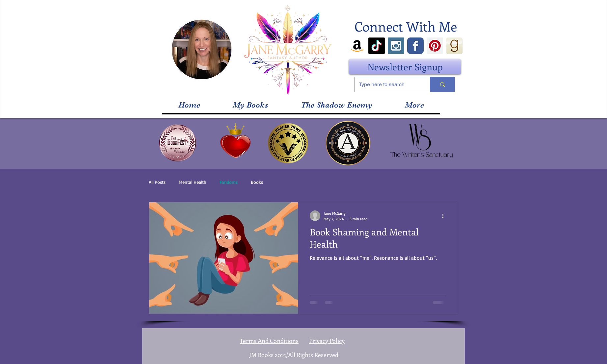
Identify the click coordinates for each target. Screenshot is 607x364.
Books (257, 182)
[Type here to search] (387, 85)
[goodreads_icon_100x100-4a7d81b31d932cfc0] (454, 46)
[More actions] (445, 216)
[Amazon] (357, 46)
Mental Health (193, 182)
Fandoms (229, 182)
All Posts (157, 182)
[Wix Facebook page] (415, 46)
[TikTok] (377, 46)
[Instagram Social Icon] (396, 46)
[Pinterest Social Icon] (435, 46)
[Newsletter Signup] (405, 67)
